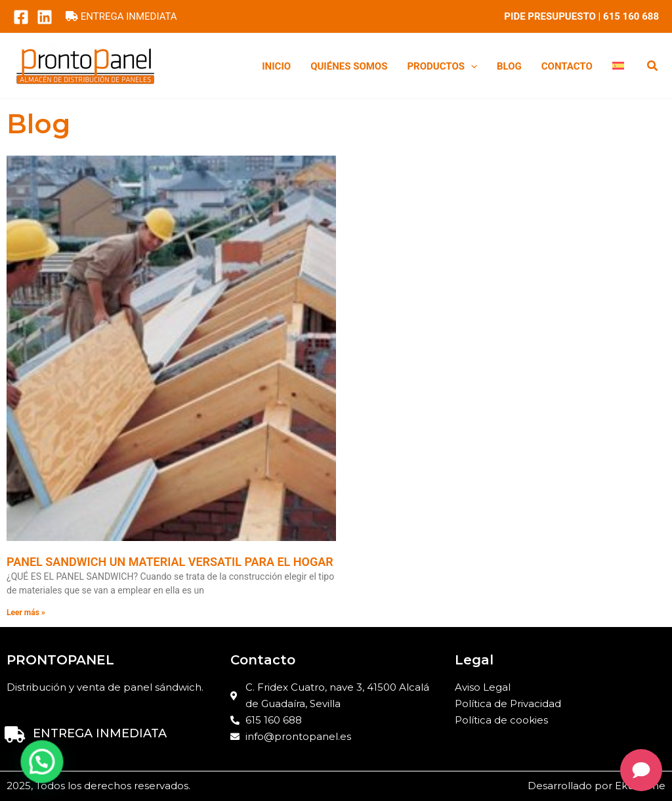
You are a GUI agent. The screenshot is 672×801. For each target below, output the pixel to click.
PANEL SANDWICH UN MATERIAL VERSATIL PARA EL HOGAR (170, 562)
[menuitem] (618, 66)
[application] (471, 66)
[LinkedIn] (45, 17)
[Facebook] (21, 17)
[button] (653, 67)
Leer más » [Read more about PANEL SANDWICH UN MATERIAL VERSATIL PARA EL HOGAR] (26, 613)
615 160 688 (631, 16)
